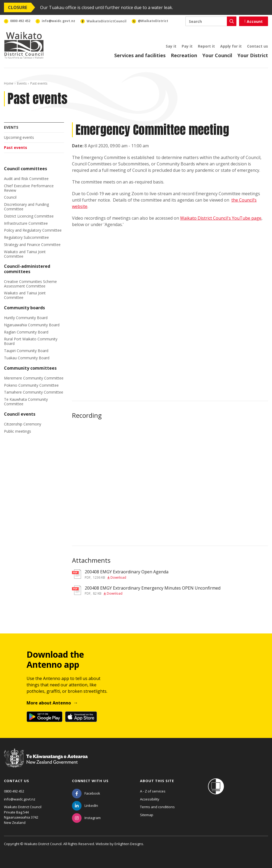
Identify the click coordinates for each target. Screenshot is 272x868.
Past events (16, 147)
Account (254, 21)
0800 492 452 (14, 791)
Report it (206, 46)
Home (9, 83)
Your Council (217, 55)
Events (22, 83)
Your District (253, 55)
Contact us (258, 46)
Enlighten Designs (129, 844)
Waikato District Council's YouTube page (221, 218)
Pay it (187, 46)
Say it (171, 46)
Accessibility (150, 799)
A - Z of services (153, 791)
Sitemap (147, 815)
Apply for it (231, 46)
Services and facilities (140, 55)
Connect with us (90, 781)
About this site (157, 781)
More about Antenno (49, 703)
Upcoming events (19, 137)
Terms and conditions (157, 807)
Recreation (184, 55)
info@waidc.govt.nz (20, 799)
